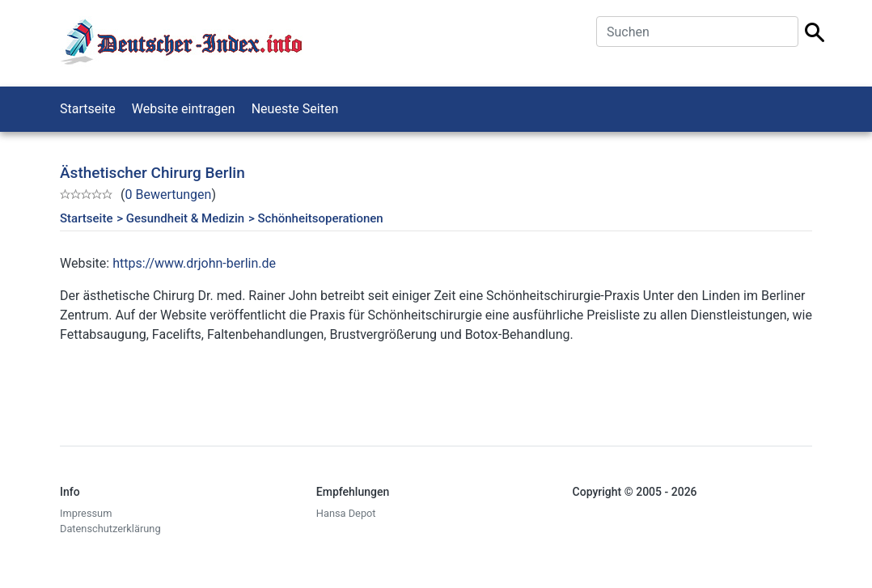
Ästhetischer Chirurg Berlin (152, 173)
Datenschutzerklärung (110, 529)
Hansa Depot (346, 513)
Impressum (86, 513)
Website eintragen (184, 109)
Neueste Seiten (295, 109)
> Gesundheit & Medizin (180, 218)
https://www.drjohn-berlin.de (194, 263)
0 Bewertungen (168, 195)
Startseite (88, 109)
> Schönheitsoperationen (316, 218)
